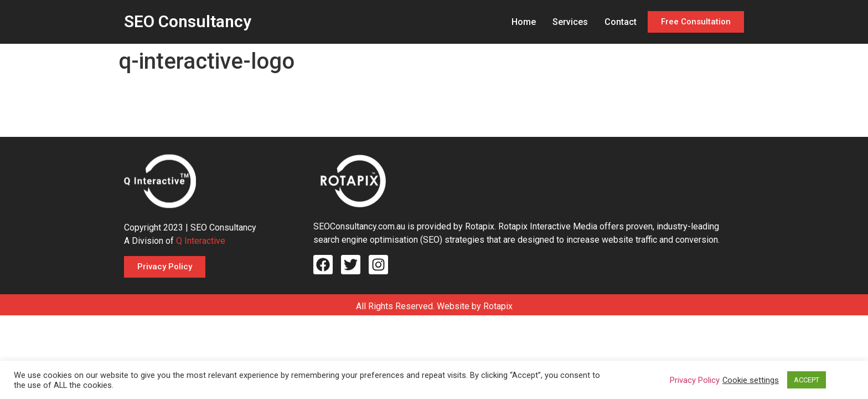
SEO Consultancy (188, 21)
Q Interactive (201, 241)
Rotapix (498, 306)
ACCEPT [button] (807, 380)
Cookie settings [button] (751, 380)
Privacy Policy (695, 380)
